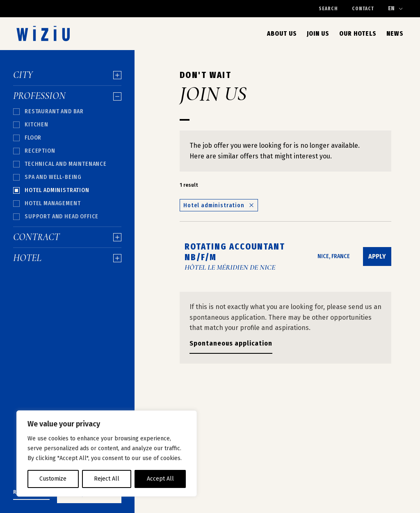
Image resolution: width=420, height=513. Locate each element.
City (67, 75)
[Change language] (396, 9)
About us (282, 33)
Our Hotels (358, 33)
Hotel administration (219, 205)
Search (328, 9)
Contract (67, 237)
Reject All (107, 479)
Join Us (318, 33)
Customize (53, 479)
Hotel (67, 258)
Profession (67, 96)
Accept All (160, 479)
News (395, 33)
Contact (363, 9)
